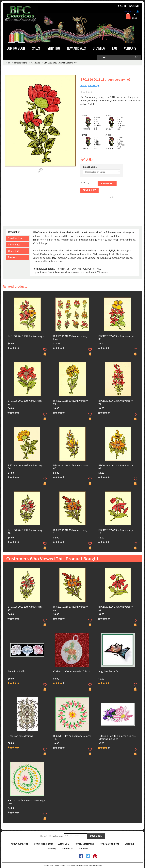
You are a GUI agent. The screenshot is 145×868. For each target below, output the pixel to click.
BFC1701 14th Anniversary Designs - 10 (72, 738)
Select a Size (90, 167)
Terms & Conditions (109, 844)
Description (14, 232)
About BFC (64, 844)
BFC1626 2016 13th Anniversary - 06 (26, 467)
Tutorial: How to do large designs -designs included (117, 738)
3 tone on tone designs (20, 736)
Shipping (129, 844)
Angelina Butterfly (108, 672)
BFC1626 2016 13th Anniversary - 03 (26, 402)
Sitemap (52, 849)
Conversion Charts (43, 844)
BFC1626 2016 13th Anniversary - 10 (26, 532)
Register (134, 6)
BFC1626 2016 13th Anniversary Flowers (70, 338)
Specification (15, 238)
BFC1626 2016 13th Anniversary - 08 (116, 467)
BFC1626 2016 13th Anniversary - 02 (116, 338)
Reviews (12, 257)
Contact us (67, 849)
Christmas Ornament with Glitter (72, 672)
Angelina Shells (16, 672)
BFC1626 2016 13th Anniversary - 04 (71, 402)
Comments (14, 245)
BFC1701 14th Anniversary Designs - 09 (27, 802)
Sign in (122, 6)
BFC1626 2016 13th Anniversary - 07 (71, 467)
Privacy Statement (84, 844)
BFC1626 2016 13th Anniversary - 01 (26, 338)
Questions (14, 251)
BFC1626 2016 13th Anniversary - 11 (71, 532)
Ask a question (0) (90, 86)
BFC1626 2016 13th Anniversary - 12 (116, 532)
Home (8, 63)
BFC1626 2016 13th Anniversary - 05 (116, 402)
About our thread (20, 844)
